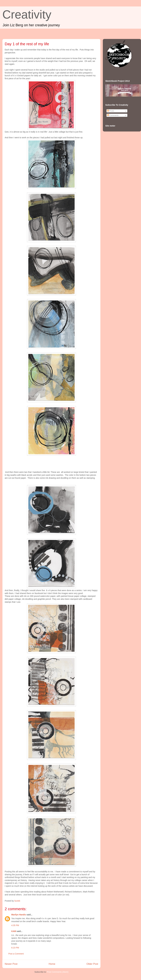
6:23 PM (15, 948)
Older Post (92, 964)
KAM (14, 931)
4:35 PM (15, 925)
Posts (111, 111)
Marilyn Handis (19, 915)
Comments (113, 115)
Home (52, 964)
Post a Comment (16, 954)
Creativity (27, 14)
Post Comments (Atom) (58, 972)
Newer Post (11, 964)
